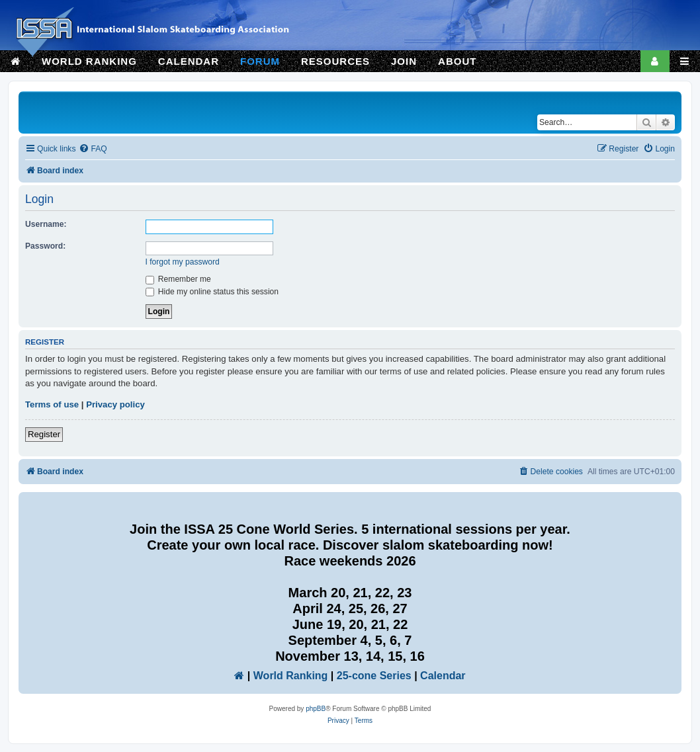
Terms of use (52, 404)
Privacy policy (115, 404)
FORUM (260, 61)
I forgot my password (183, 262)
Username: (46, 224)
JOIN (404, 61)
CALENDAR (189, 61)
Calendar (443, 676)
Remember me (178, 279)
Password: (45, 246)
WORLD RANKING (89, 61)
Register (44, 434)
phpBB (316, 709)
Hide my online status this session (212, 292)
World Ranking (291, 676)
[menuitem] (93, 149)
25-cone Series (374, 676)
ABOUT (457, 61)
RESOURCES (335, 61)
